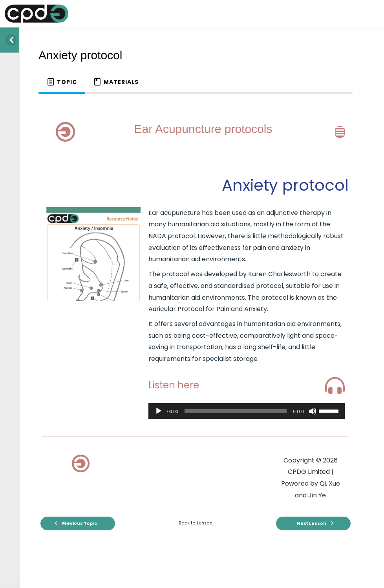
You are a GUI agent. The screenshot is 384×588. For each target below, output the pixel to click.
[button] (333, 132)
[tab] (62, 82)
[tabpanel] (196, 322)
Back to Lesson (196, 523)
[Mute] (313, 411)
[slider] (236, 411)
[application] (247, 411)
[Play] (159, 411)
